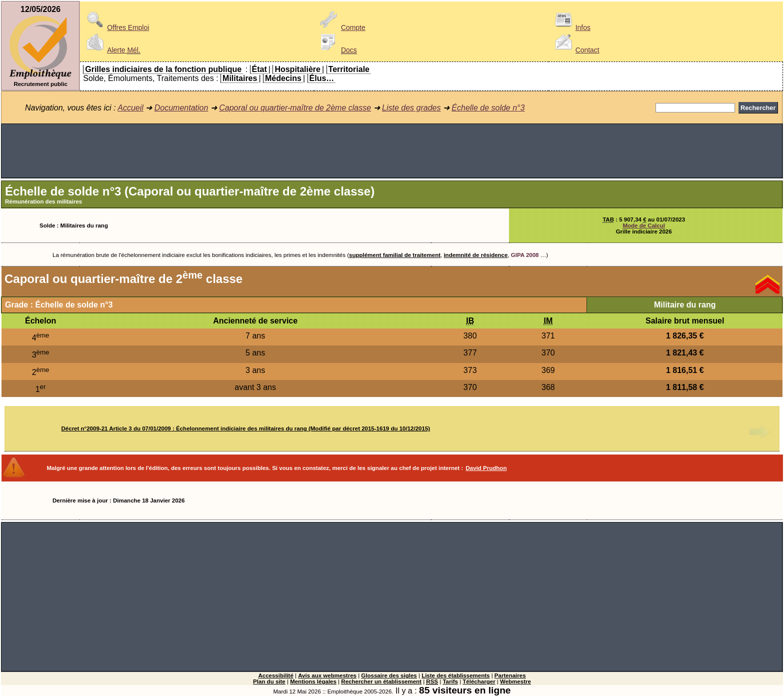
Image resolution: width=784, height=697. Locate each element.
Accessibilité (275, 675)
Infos (571, 27)
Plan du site (269, 681)
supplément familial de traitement (395, 255)
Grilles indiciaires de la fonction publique (163, 69)
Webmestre (515, 681)
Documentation (181, 108)
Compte (341, 27)
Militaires (240, 78)
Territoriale (349, 69)
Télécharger (479, 681)
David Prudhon (486, 468)
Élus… (322, 78)
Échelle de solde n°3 (488, 108)
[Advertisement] (392, 151)
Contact (575, 50)
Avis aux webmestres (327, 675)
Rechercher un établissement (381, 681)
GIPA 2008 (525, 255)
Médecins (283, 78)
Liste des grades (411, 108)
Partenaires (510, 675)
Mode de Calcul (643, 225)
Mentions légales (313, 681)
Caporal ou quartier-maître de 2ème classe (295, 108)
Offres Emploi (116, 27)
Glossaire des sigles (389, 675)
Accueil (130, 108)
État (259, 69)
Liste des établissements (455, 675)
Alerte (111, 50)
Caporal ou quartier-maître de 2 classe (123, 279)
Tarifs (450, 681)
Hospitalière (297, 69)
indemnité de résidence (475, 255)
